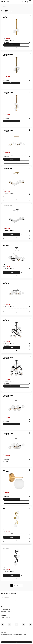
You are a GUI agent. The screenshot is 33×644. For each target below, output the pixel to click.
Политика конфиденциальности (7, 630)
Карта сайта (4, 632)
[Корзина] (28, 2)
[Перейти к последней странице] (21, 585)
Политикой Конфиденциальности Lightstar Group (9, 604)
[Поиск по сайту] (22, 2)
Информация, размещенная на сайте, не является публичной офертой (14, 635)
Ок (17, 642)
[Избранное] (25, 2)
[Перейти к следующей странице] (18, 585)
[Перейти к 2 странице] (15, 585)
